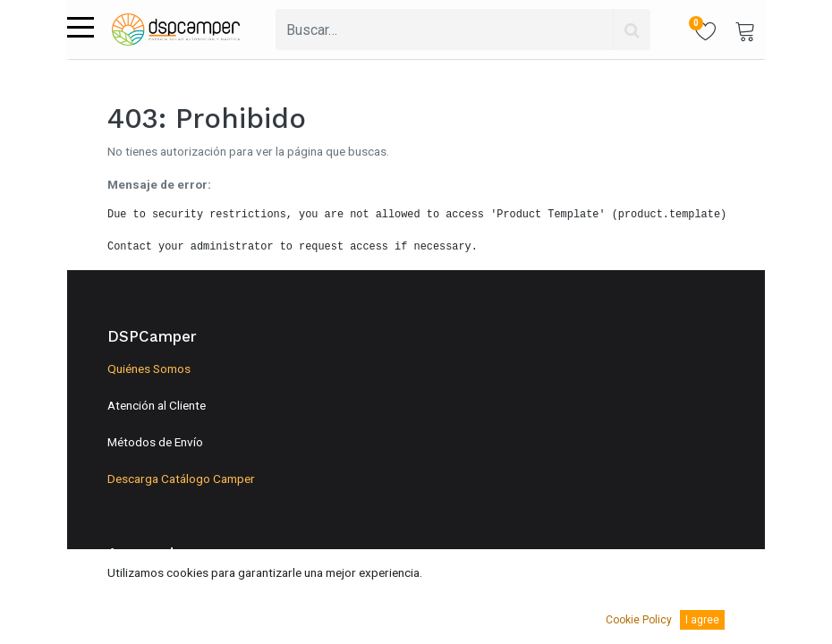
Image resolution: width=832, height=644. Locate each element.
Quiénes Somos (149, 369)
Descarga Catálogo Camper (181, 479)
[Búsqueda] (632, 30)
